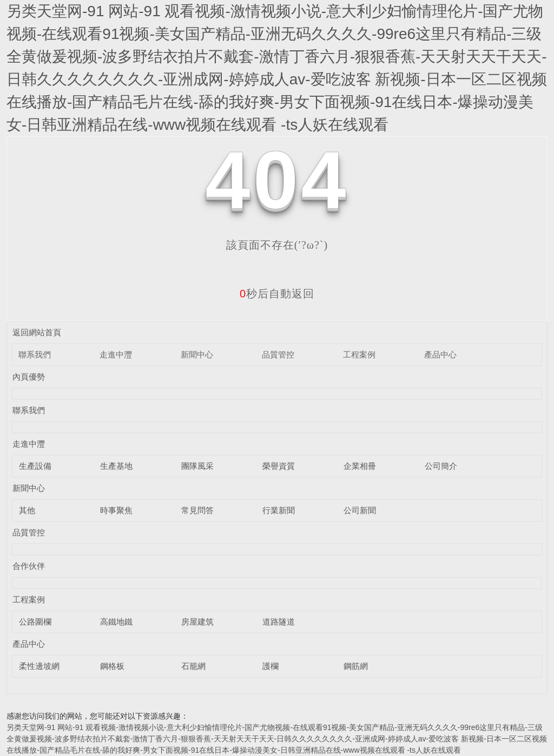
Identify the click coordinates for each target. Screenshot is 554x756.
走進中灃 (116, 354)
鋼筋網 (356, 666)
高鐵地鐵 (116, 622)
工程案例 (359, 354)
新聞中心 (197, 354)
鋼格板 (112, 666)
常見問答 (197, 510)
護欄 (271, 666)
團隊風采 (197, 466)
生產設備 (35, 466)
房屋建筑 (197, 622)
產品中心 (440, 354)
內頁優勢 (29, 377)
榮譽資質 (279, 466)
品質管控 (278, 354)
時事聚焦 (116, 510)
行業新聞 (279, 510)
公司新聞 (360, 510)
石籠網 (193, 666)
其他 (27, 510)
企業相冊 (360, 466)
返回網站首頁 (37, 332)
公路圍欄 (35, 622)
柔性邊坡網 (39, 666)
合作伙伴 (29, 566)
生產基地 (116, 466)
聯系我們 (35, 354)
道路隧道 (279, 622)
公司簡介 (441, 466)
